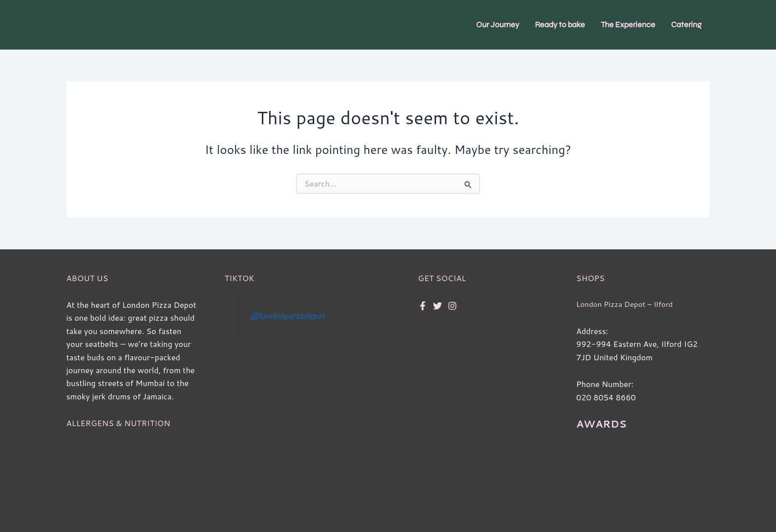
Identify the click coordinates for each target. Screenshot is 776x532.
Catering (686, 24)
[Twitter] (437, 306)
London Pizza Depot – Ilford (628, 304)
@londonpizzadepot (290, 315)
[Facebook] (423, 306)
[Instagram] (452, 306)
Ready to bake (560, 24)
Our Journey (498, 24)
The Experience (628, 24)
